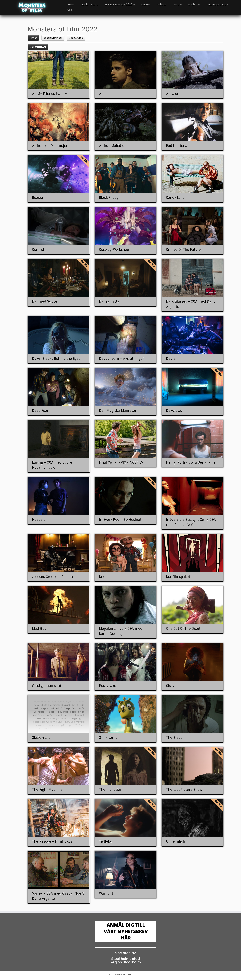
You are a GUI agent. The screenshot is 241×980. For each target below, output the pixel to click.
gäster (146, 4)
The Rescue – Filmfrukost (53, 841)
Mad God (39, 629)
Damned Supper (45, 301)
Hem (71, 4)
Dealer (171, 359)
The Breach (175, 738)
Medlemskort (89, 4)
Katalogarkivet (217, 4)
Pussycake (108, 686)
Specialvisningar (53, 38)
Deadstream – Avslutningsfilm (124, 359)
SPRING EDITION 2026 (120, 4)
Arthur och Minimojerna (52, 146)
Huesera (39, 520)
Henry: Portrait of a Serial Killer (191, 462)
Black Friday (109, 198)
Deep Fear (40, 411)
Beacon (38, 198)
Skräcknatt (41, 738)
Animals (106, 94)
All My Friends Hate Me (51, 94)
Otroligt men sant (47, 686)
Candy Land (175, 198)
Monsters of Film (124, 975)
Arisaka (172, 94)
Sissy (170, 686)
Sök (70, 10)
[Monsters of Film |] (32, 8)
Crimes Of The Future (183, 250)
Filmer (33, 38)
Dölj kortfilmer (38, 47)
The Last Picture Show (184, 790)
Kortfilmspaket (178, 577)
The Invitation (111, 790)
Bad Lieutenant (178, 146)
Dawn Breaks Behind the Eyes (56, 359)
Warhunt (106, 893)
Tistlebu (106, 841)
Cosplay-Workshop (114, 250)
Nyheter (162, 4)
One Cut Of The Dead (183, 629)
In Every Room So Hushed (120, 520)
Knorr (104, 577)
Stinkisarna (108, 738)
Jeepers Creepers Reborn (53, 577)
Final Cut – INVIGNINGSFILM (121, 462)
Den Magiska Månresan (118, 411)
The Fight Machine (47, 790)
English (194, 4)
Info (178, 4)
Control (38, 250)
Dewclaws (174, 411)
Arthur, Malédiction (115, 146)
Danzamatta (109, 301)
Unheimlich (176, 841)
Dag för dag (76, 38)
